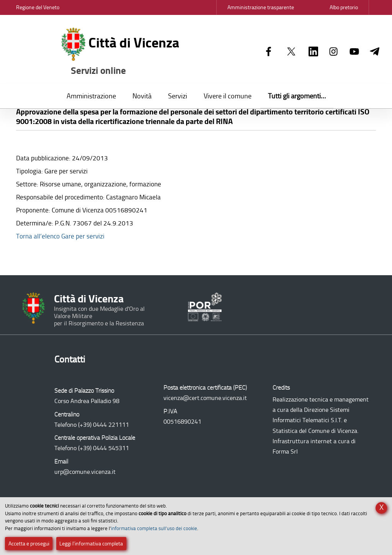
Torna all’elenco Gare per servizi (60, 236)
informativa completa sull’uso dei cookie (154, 528)
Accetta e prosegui (29, 544)
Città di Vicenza (121, 52)
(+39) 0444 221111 (104, 425)
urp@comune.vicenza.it (85, 472)
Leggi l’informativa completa (91, 544)
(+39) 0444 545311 (104, 448)
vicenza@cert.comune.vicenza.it (205, 398)
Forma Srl (285, 451)
